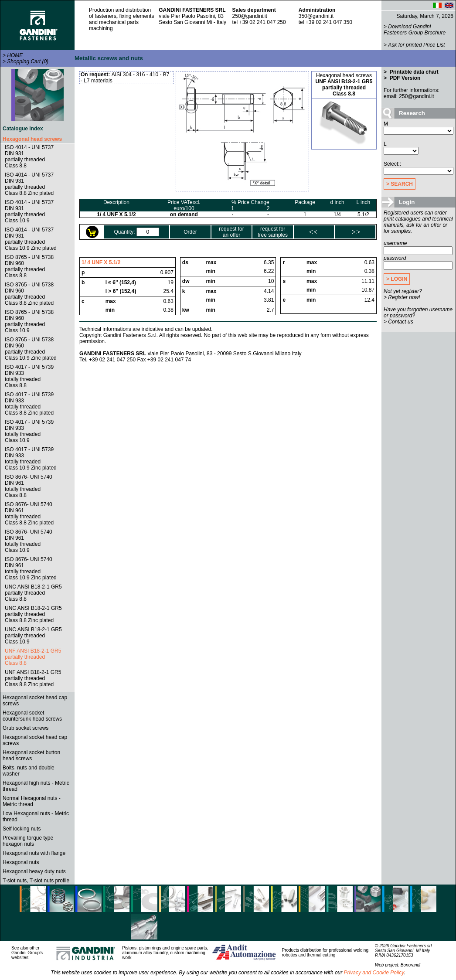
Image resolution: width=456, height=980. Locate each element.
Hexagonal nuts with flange (34, 853)
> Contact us (398, 322)
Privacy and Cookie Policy (374, 973)
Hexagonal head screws (32, 139)
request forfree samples (273, 232)
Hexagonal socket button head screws (31, 755)
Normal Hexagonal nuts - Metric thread (32, 801)
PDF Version (404, 78)
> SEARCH (400, 184)
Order (190, 232)
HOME (15, 55)
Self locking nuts (22, 829)
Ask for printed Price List (416, 45)
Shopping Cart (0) (28, 61)
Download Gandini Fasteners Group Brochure (415, 30)
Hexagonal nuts (21, 862)
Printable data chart (413, 72)
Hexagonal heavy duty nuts (34, 871)
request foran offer (231, 232)
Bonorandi (411, 965)
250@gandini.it (250, 16)
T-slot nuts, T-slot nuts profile (36, 881)
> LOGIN (397, 279)
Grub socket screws (26, 728)
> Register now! (402, 297)
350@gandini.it (316, 16)
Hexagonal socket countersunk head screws (32, 716)
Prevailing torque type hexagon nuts (28, 841)
